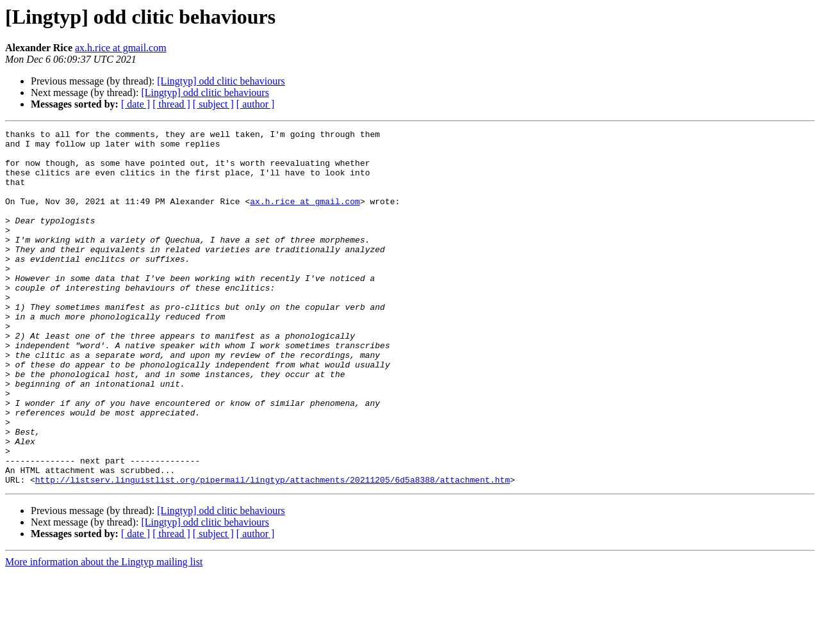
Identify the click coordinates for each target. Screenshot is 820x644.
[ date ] (135, 104)
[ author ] (256, 104)
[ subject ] (213, 104)
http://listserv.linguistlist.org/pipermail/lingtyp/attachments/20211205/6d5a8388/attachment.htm (273, 551)
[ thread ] (171, 104)
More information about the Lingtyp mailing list (104, 633)
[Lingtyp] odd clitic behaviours (221, 81)
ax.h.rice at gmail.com (121, 48)
